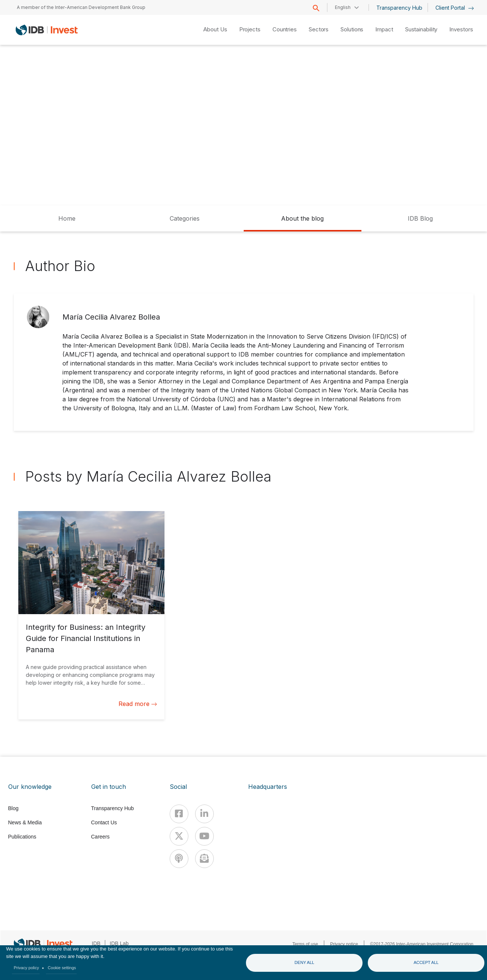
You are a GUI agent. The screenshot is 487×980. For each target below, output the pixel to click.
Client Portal (455, 8)
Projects (250, 29)
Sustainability (421, 29)
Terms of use (305, 944)
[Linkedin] (204, 814)
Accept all (426, 962)
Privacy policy (27, 968)
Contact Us (104, 822)
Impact (384, 29)
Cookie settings (62, 968)
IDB (96, 943)
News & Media (25, 822)
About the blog (302, 218)
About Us (215, 29)
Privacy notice (344, 944)
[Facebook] (179, 814)
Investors (461, 29)
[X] (179, 836)
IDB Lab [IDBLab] (119, 943)
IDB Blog (420, 218)
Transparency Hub (399, 8)
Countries (285, 29)
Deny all (304, 962)
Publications (22, 837)
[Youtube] (204, 836)
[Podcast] (179, 859)
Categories (185, 218)
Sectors (319, 29)
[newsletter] (204, 859)
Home (67, 218)
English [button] (343, 7)
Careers (101, 837)
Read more (138, 704)
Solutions (352, 29)
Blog (13, 808)
